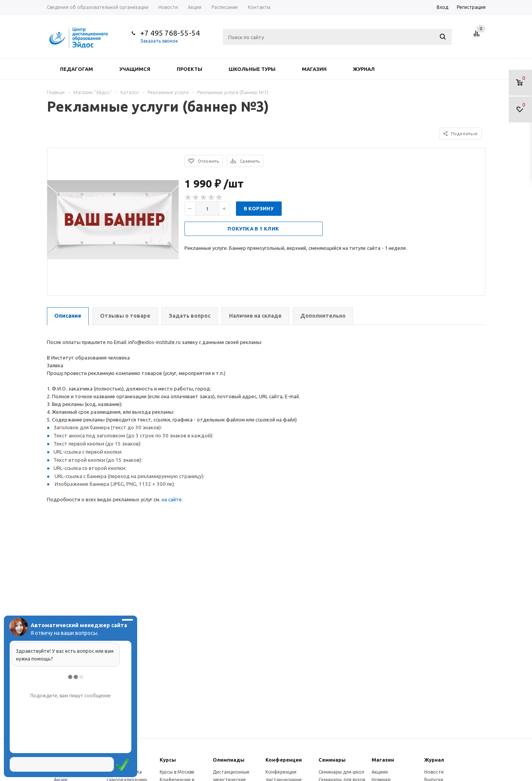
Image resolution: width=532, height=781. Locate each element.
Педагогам (77, 69)
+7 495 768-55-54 (170, 33)
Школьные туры (252, 69)
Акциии (380, 772)
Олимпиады (229, 760)
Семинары (332, 760)
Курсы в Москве (177, 772)
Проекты (189, 69)
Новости (434, 772)
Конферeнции (284, 760)
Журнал (364, 69)
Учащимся (135, 69)
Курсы (168, 760)
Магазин (314, 69)
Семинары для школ (341, 772)
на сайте (172, 499)
